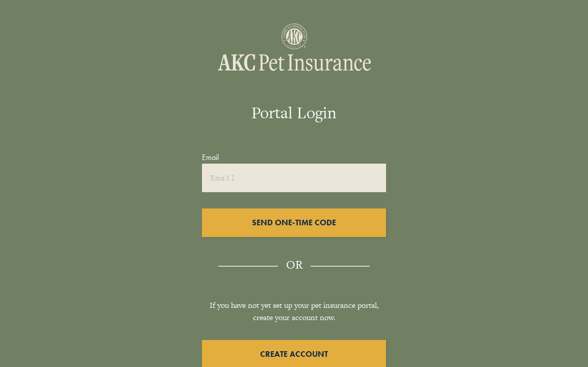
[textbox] (294, 166)
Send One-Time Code (294, 222)
